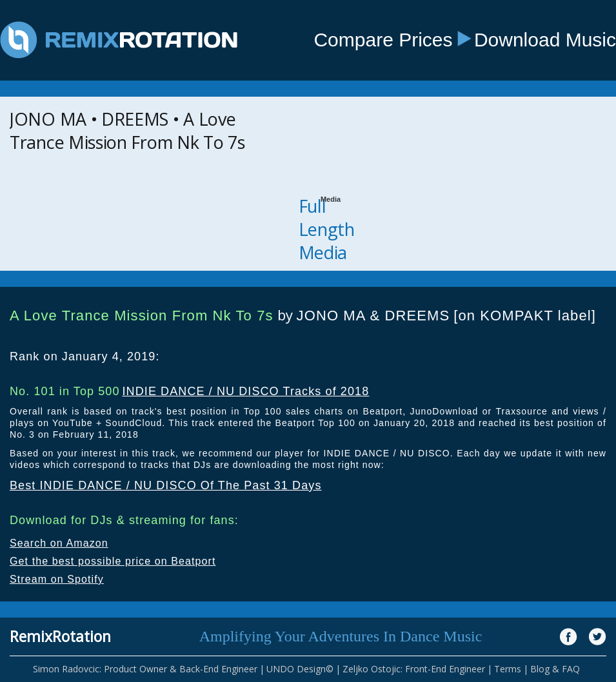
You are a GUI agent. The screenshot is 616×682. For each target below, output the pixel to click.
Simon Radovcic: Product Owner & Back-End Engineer (145, 669)
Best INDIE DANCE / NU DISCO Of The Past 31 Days (166, 485)
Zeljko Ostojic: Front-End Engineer (414, 669)
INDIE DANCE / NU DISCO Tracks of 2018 (245, 391)
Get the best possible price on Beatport (113, 561)
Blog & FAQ (555, 669)
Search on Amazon (59, 543)
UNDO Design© (300, 669)
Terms (508, 669)
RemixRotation (60, 636)
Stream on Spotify (57, 579)
